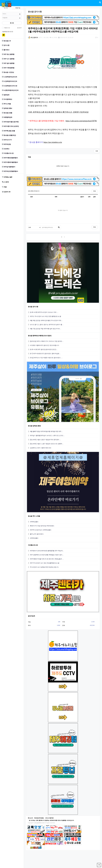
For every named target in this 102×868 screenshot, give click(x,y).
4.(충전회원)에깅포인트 (10, 90)
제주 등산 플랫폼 (8, 54)
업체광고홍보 (7, 108)
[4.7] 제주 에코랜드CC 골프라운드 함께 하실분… (45, 354)
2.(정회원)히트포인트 (10, 81)
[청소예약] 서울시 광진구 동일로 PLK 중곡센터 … (46, 440)
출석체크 (6, 50)
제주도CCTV (7, 140)
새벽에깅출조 (34, 522)
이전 (64, 237)
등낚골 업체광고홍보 (34, 426)
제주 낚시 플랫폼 (8, 59)
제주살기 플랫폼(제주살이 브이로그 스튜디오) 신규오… (47, 435)
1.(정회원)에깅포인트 (10, 77)
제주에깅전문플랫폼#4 (10, 171)
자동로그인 (7, 28)
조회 (89, 197)
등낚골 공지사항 (33, 307)
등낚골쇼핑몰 (7, 113)
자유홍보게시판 (8, 153)
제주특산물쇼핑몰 (8, 131)
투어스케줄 (6, 104)
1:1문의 (5, 182)
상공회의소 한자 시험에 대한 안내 (41, 448)
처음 (62, 237)
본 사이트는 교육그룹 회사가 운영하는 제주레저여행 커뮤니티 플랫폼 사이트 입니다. (52, 820)
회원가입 (18, 8)
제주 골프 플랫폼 (8, 63)
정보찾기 (19, 28)
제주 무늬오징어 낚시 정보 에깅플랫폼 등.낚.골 (45, 563)
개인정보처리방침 (39, 818)
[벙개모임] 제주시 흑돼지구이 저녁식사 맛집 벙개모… (47, 341)
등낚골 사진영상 (8, 72)
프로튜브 (6, 149)
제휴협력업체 (7, 117)
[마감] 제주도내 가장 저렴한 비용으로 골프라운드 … (46, 358)
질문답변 (6, 95)
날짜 (94, 197)
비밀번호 (2, 12)
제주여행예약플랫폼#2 (10, 162)
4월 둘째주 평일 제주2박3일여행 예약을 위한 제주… (46, 431)
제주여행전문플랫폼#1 (10, 158)
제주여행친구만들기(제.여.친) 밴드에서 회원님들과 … (47, 559)
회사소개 (30, 818)
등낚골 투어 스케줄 (34, 516)
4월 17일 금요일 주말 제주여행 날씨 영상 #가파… (46, 329)
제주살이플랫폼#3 (9, 167)
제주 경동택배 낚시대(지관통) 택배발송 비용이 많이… (47, 555)
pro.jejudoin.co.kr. (40, 823)
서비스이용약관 (49, 818)
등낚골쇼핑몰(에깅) (9, 135)
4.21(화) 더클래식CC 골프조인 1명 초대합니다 (45, 345)
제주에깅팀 (6, 144)
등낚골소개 (6, 41)
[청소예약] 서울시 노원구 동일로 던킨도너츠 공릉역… (47, 444)
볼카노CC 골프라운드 (37, 534)
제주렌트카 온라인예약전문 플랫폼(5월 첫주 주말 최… (47, 551)
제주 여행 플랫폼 (8, 68)
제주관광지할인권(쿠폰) (10, 122)
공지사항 (6, 45)
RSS (95, 191)
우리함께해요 (7, 99)
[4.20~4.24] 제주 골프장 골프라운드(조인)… (44, 349)
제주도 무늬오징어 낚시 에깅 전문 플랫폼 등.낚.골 (46, 316)
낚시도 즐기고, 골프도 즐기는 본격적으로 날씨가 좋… (47, 325)
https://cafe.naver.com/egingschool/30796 (81, 121)
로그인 (12, 23)
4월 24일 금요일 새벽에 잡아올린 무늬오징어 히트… (46, 320)
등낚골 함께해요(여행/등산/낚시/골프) (40, 336)
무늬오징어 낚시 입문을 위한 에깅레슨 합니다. (44, 567)
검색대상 (28, 225)
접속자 (6, 192)
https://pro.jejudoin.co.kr (53, 142)
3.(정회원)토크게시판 (10, 86)
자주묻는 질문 (7, 177)
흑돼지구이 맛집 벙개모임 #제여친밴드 (42, 526)
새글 (4, 187)
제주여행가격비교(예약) (10, 126)
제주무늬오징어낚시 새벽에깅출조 (41, 530)
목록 (97, 151)
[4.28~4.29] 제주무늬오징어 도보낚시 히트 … (44, 312)
